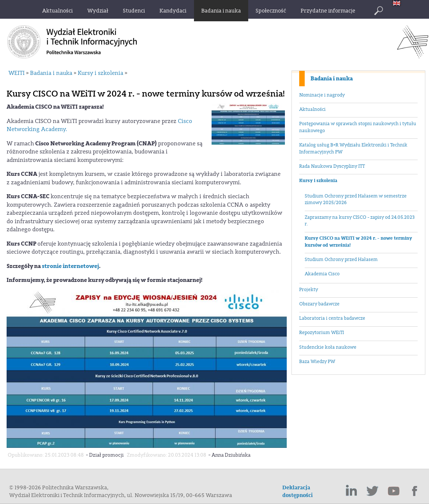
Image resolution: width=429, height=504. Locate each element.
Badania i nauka (332, 79)
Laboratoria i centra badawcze (332, 318)
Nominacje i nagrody (322, 95)
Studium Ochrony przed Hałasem (341, 260)
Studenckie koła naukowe (328, 347)
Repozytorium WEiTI (322, 333)
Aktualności (312, 109)
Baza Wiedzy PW (317, 362)
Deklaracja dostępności (298, 492)
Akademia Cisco (322, 274)
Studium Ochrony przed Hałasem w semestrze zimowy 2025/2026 (356, 200)
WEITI (16, 73)
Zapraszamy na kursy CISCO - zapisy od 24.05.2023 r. (360, 221)
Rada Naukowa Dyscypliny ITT (332, 166)
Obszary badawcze (319, 304)
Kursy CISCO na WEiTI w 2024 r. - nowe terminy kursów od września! (358, 242)
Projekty (309, 290)
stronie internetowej (70, 266)
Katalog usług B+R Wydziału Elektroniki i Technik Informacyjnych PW (353, 148)
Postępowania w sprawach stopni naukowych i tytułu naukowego (358, 127)
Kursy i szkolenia (318, 181)
